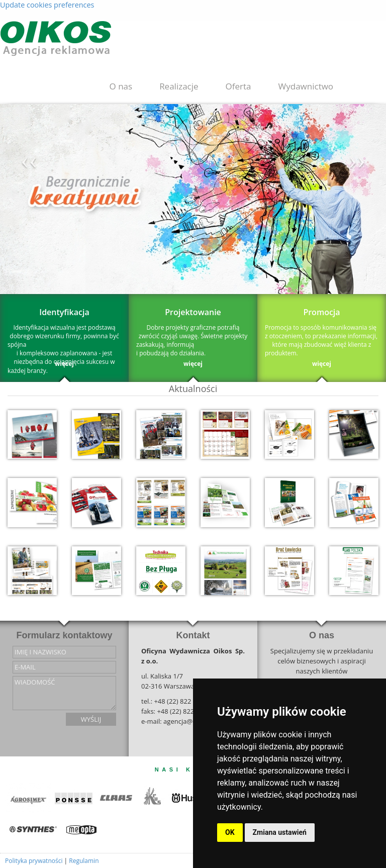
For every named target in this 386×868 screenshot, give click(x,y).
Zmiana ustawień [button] (280, 832)
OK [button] (230, 832)
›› (357, 160)
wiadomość (64, 693)
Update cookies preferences (47, 5)
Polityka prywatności (34, 861)
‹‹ (29, 160)
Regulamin (84, 861)
